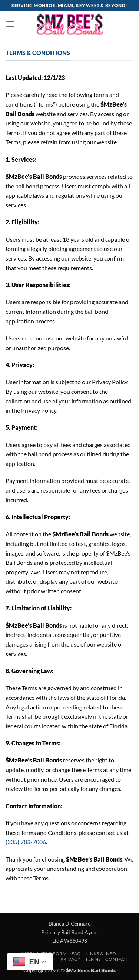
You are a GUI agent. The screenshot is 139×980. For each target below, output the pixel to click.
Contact (116, 959)
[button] (10, 24)
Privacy (70, 959)
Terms (93, 959)
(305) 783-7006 (26, 842)
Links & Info (101, 954)
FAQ (76, 954)
